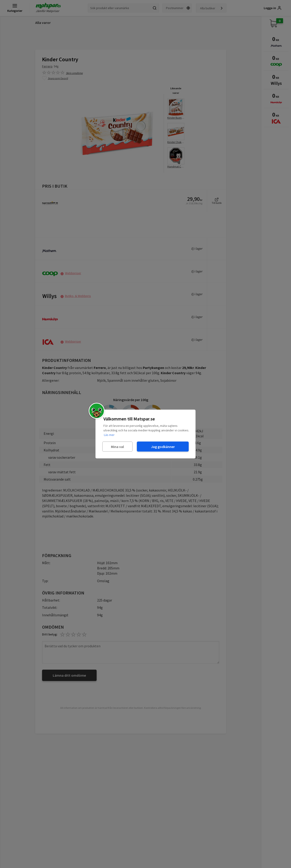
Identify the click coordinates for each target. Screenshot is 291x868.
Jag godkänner (163, 446)
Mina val (117, 446)
